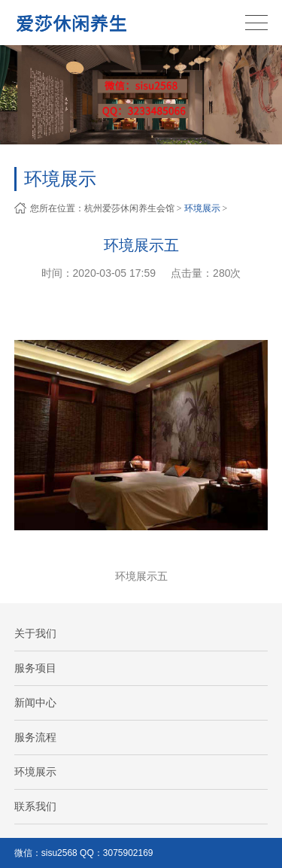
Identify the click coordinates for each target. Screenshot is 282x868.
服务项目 (35, 668)
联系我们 (35, 806)
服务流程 (35, 737)
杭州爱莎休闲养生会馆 (129, 208)
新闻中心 (35, 703)
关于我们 (35, 633)
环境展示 (202, 208)
